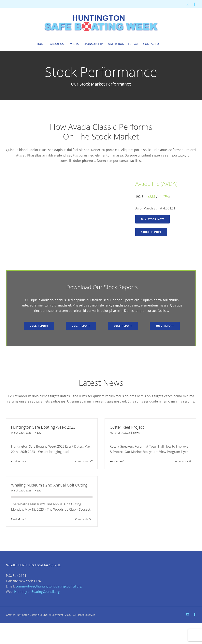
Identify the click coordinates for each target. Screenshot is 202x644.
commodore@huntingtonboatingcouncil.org (49, 586)
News (38, 433)
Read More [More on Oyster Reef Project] (116, 461)
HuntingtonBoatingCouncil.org (37, 592)
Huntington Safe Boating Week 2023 (43, 427)
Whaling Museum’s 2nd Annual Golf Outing (49, 485)
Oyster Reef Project (127, 427)
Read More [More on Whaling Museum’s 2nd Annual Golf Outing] (17, 519)
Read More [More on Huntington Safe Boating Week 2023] (17, 461)
